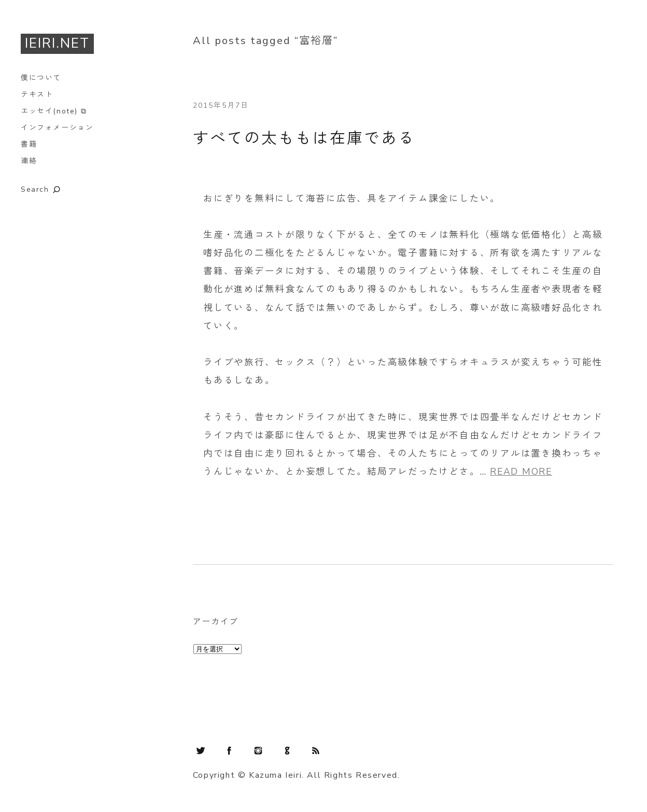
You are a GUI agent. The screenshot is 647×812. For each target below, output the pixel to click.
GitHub (287, 750)
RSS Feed (316, 750)
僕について (41, 78)
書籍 (29, 144)
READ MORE (521, 472)
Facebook (229, 750)
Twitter (201, 750)
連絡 (29, 161)
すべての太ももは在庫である (304, 139)
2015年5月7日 (221, 105)
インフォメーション (57, 128)
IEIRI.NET (57, 43)
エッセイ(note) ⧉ (54, 111)
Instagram (258, 750)
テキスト (37, 95)
